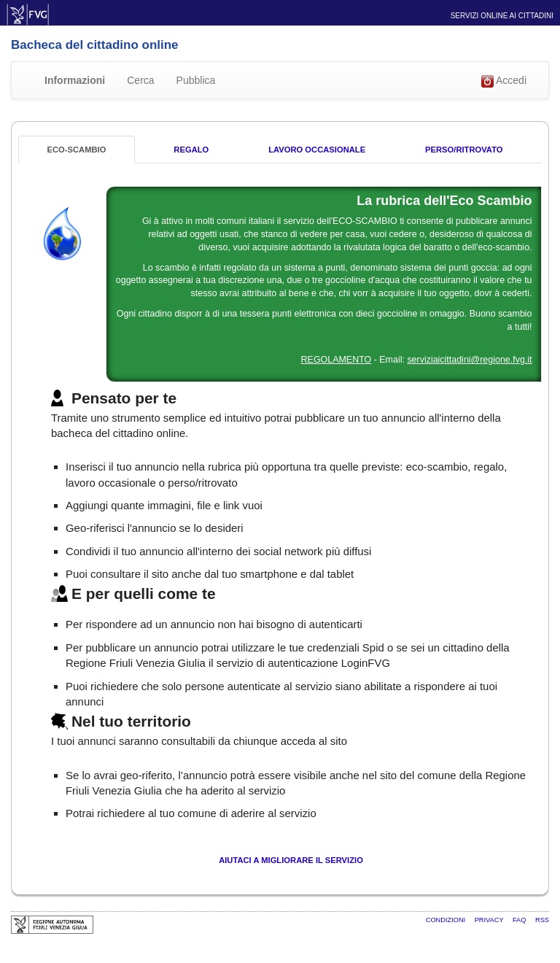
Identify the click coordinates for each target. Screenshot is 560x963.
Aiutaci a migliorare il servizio (291, 860)
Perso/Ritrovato (464, 150)
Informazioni (75, 80)
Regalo (191, 150)
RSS (542, 920)
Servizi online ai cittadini (502, 16)
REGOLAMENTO (337, 360)
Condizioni (447, 920)
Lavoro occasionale (317, 150)
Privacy (490, 920)
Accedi (504, 81)
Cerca (140, 80)
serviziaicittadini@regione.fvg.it (469, 360)
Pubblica (196, 80)
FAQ (520, 920)
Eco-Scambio (76, 150)
